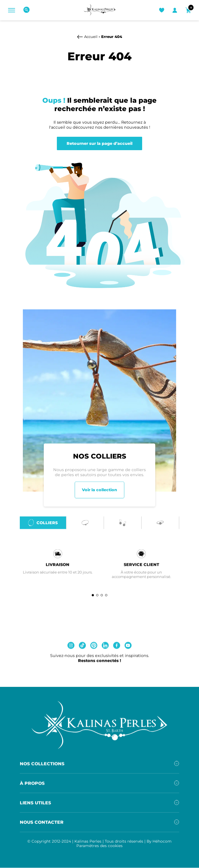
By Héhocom (159, 844)
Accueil (91, 37)
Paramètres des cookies (99, 848)
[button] (93, 598)
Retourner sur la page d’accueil (99, 143)
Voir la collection (99, 493)
